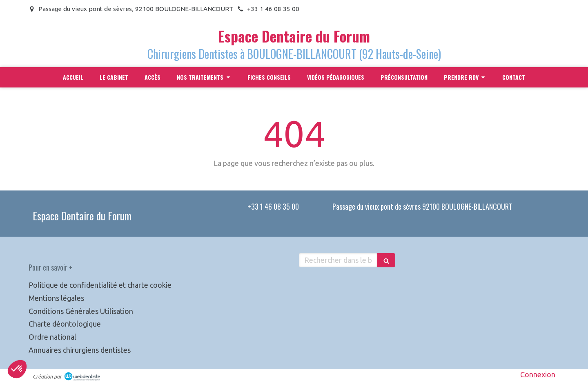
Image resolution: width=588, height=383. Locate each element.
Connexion (538, 374)
